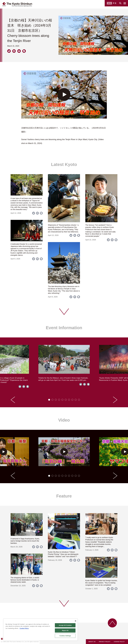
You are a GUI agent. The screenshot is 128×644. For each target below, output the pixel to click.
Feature (64, 496)
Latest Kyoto (64, 164)
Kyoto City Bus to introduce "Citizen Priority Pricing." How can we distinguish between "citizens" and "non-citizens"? (63, 554)
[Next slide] (115, 400)
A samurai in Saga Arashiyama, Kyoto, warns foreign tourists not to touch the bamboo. (25, 541)
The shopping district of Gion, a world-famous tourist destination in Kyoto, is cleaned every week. (25, 580)
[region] (41, 630)
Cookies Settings (65, 636)
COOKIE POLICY (119, 642)
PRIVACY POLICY (105, 642)
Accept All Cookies (65, 625)
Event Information (64, 328)
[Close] (75, 621)
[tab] (49, 400)
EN (110, 3)
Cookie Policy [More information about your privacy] (24, 628)
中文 (115, 3)
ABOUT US (92, 642)
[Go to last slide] (13, 400)
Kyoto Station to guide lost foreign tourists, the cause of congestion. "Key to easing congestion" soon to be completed (101, 583)
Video (64, 420)
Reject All (65, 630)
